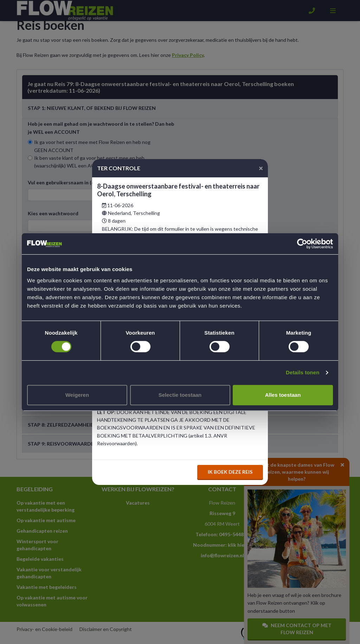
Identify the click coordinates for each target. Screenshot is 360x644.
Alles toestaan (283, 395)
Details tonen (303, 372)
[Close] (261, 168)
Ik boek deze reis (230, 472)
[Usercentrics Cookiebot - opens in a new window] (302, 244)
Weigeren (77, 395)
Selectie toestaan (180, 395)
